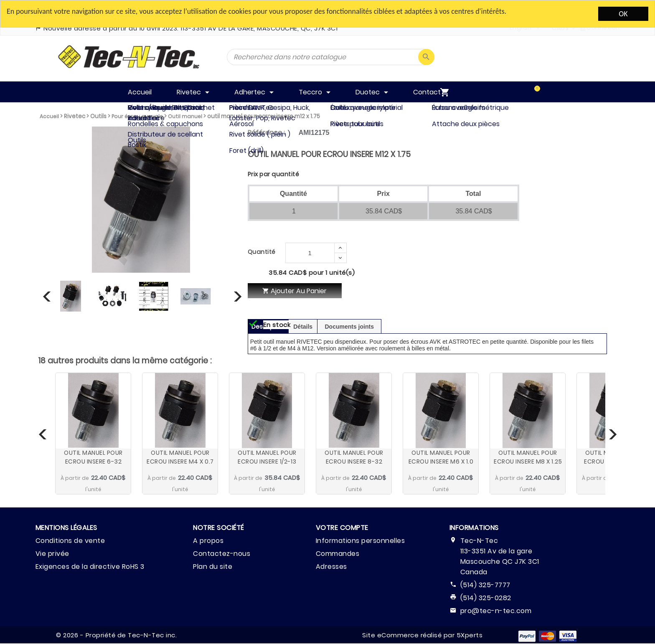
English (521, 28)
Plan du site (213, 567)
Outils (98, 116)
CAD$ (560, 28)
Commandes (338, 554)
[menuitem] (528, 92)
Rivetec (75, 116)
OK (623, 14)
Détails (303, 327)
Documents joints (349, 327)
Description (268, 327)
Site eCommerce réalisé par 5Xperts (422, 635)
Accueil (49, 116)
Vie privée (52, 554)
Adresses (331, 567)
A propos (208, 541)
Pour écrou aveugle (137, 116)
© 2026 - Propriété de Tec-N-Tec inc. (116, 635)
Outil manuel (185, 116)
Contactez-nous (222, 554)
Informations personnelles (361, 541)
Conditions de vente (70, 541)
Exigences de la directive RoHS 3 (90, 567)
